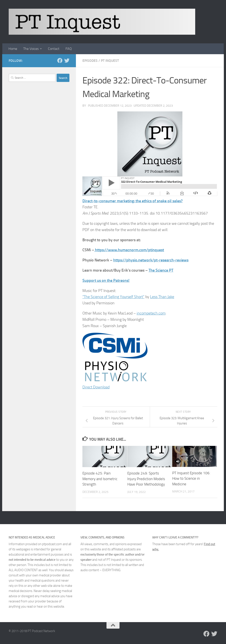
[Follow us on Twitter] (67, 60)
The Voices (31, 49)
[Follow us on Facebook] (60, 60)
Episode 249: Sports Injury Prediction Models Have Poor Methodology (146, 479)
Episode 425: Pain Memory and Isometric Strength (100, 479)
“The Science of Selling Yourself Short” (113, 297)
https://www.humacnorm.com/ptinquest (129, 250)
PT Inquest (110, 61)
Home (13, 49)
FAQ (69, 49)
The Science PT (161, 270)
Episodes (90, 61)
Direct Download (96, 387)
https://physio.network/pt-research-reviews (151, 260)
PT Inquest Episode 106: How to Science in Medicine (191, 479)
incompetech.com (151, 313)
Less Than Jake (162, 297)
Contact (54, 49)
